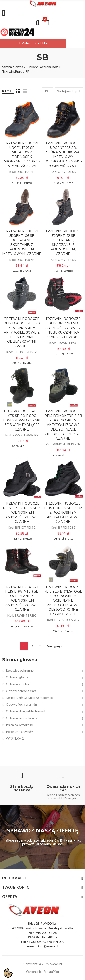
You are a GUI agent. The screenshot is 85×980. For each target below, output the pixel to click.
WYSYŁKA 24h (17, 738)
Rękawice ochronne (20, 670)
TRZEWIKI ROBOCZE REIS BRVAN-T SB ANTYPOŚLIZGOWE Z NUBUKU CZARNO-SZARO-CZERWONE (63, 328)
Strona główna (20, 660)
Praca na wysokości (19, 725)
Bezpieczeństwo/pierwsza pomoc (29, 698)
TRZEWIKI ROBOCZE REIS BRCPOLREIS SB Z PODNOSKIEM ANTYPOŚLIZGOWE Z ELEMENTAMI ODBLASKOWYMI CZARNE (22, 332)
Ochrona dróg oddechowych (26, 711)
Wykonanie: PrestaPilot (43, 972)
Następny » (55, 646)
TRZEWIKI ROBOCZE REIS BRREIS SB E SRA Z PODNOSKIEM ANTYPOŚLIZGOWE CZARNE (63, 513)
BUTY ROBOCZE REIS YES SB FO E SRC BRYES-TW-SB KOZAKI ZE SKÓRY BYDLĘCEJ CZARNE (22, 420)
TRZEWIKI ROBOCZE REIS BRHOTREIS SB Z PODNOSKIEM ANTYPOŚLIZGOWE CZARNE (22, 513)
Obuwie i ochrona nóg (21, 704)
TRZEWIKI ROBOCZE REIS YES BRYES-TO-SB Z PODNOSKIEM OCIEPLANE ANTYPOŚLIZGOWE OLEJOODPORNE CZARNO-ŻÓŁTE (63, 600)
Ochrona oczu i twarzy (22, 718)
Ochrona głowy (17, 677)
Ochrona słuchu (17, 684)
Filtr (7, 91)
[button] (33, 43)
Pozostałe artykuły (19, 732)
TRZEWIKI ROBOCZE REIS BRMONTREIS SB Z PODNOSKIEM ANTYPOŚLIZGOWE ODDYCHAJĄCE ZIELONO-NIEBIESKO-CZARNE (63, 425)
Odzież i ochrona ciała (21, 691)
